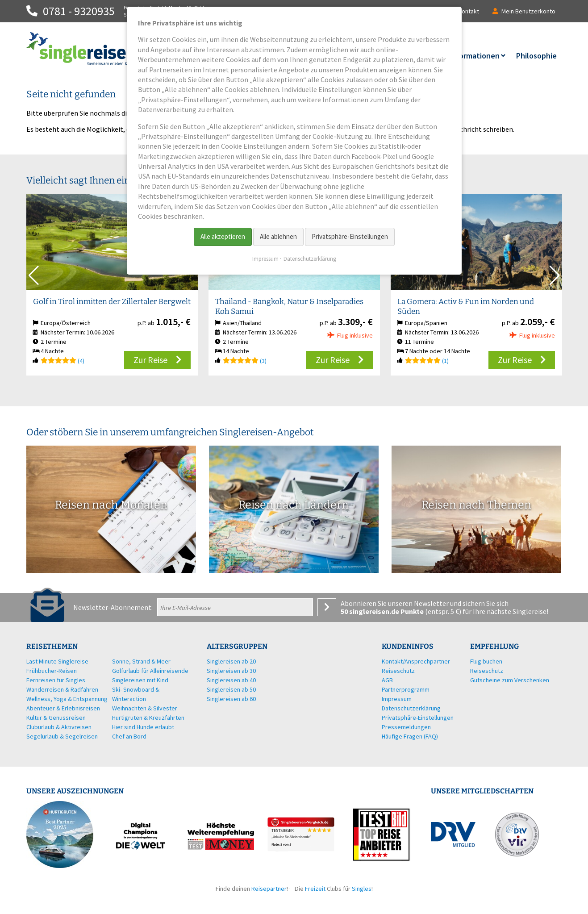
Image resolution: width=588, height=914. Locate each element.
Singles (362, 889)
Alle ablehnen (278, 236)
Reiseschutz (487, 671)
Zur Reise (150, 360)
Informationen (474, 56)
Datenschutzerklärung (310, 259)
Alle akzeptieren (223, 236)
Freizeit (315, 889)
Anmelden (327, 607)
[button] (555, 275)
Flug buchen (486, 661)
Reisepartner (269, 889)
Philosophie (536, 56)
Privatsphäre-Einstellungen (350, 236)
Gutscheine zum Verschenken (510, 680)
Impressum (265, 259)
